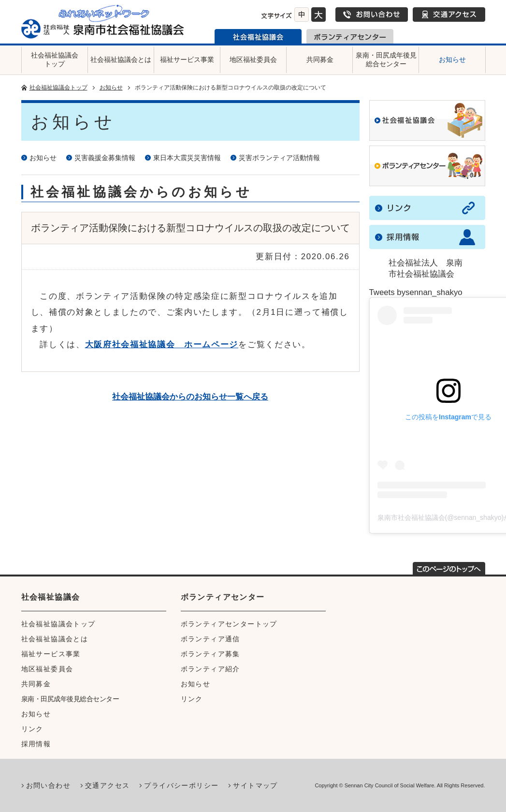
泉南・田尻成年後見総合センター (386, 59)
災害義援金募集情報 (105, 158)
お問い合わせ (372, 15)
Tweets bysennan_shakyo (416, 292)
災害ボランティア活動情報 (279, 158)
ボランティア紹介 (210, 669)
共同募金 (320, 59)
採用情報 (36, 744)
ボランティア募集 (210, 654)
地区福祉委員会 (253, 59)
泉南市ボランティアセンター (350, 36)
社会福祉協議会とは (121, 59)
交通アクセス (449, 15)
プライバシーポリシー (181, 785)
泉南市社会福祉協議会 (258, 36)
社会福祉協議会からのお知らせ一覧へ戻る (190, 397)
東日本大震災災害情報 (187, 158)
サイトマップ (255, 785)
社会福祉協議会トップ (55, 59)
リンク (32, 729)
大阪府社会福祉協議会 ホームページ (162, 345)
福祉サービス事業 (187, 59)
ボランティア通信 (210, 639)
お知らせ (452, 59)
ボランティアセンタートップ (229, 624)
